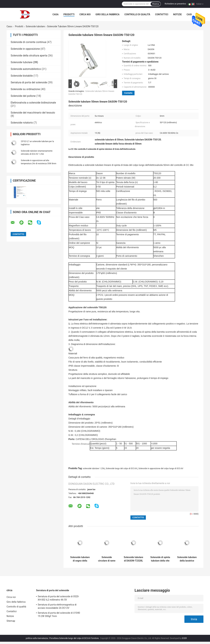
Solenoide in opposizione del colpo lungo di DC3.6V (161, 468)
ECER (184, 638)
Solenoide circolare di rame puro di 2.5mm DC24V (107, 559)
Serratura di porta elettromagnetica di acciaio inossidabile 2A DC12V (57, 606)
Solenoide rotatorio (22, 123)
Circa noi (85, 14)
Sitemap (11, 621)
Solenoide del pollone (23, 96)
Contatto (128, 93)
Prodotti (69, 14)
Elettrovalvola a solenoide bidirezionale (33, 103)
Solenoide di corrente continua (28, 42)
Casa (56, 14)
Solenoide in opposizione (25, 49)
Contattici (162, 14)
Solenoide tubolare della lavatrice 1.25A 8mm (187, 559)
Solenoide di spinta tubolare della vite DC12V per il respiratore (160, 559)
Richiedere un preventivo (175, 4)
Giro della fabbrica (107, 14)
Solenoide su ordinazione (25, 89)
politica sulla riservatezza (37, 638)
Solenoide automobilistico (26, 69)
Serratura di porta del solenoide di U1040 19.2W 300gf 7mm (59, 614)
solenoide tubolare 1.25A (94, 468)
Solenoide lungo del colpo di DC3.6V (121, 468)
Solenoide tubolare (35, 26)
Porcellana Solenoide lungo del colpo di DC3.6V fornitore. (75, 638)
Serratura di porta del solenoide (29, 82)
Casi (189, 14)
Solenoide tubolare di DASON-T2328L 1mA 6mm (133, 559)
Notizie (177, 14)
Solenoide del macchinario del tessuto (33, 113)
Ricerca (156, 4)
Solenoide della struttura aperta (29, 56)
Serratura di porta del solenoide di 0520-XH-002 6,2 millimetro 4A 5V (58, 598)
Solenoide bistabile (22, 76)
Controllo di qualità (137, 14)
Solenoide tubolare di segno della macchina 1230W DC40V (80, 559)
